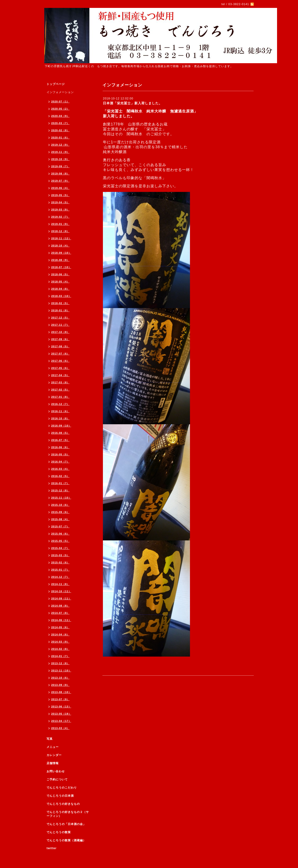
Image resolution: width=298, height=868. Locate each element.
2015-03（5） (60, 555)
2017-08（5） (60, 346)
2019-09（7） (60, 166)
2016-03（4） (60, 469)
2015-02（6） (60, 562)
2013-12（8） (60, 663)
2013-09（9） (60, 685)
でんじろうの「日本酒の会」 (66, 824)
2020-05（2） (60, 109)
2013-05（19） (61, 714)
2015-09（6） (60, 512)
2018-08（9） (60, 260)
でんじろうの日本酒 (60, 796)
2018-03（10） (61, 296)
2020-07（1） (60, 102)
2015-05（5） (60, 541)
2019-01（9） (60, 224)
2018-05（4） (60, 282)
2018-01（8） (60, 310)
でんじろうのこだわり (62, 788)
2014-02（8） (60, 649)
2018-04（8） (60, 289)
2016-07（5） (60, 440)
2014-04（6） (60, 635)
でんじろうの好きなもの (63, 804)
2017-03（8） (60, 382)
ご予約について (57, 779)
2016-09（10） (61, 426)
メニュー (53, 747)
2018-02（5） (60, 303)
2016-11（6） (60, 411)
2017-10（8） (60, 332)
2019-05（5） (60, 195)
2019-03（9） (60, 210)
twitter (52, 848)
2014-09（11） (61, 598)
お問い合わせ (56, 771)
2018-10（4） (60, 246)
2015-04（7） (60, 548)
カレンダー (54, 755)
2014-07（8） (60, 613)
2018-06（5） (60, 274)
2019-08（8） (60, 174)
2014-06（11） (61, 620)
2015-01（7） (60, 570)
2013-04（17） (61, 721)
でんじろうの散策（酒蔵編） (66, 840)
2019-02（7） (60, 217)
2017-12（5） (60, 318)
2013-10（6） (60, 678)
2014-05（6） (60, 627)
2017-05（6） (60, 368)
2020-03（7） (60, 123)
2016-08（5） (60, 433)
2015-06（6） (60, 534)
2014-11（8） (60, 584)
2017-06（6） (60, 361)
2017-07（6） (60, 354)
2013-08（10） (61, 692)
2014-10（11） (61, 591)
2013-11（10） (61, 671)
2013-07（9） (60, 699)
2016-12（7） (60, 404)
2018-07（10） (61, 267)
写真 (50, 739)
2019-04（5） (60, 202)
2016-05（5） (60, 454)
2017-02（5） (60, 390)
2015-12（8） (60, 490)
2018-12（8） (60, 231)
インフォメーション (60, 92)
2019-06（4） (60, 188)
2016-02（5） (60, 476)
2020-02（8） (60, 130)
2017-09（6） (60, 339)
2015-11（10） (61, 498)
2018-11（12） (61, 238)
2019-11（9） (60, 152)
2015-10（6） (60, 505)
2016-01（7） (60, 483)
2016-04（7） (60, 462)
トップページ (56, 84)
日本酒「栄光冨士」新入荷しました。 (133, 103)
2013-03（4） (60, 728)
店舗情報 (53, 763)
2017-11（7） (60, 325)
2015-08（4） (60, 519)
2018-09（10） (61, 253)
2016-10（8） (60, 418)
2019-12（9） (60, 145)
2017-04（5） (60, 375)
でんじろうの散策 (59, 832)
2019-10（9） (60, 159)
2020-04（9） (60, 116)
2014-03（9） (60, 642)
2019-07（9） (60, 181)
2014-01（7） (60, 656)
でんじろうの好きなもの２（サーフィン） (68, 814)
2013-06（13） (61, 707)
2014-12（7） (60, 577)
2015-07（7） (60, 526)
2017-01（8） (60, 397)
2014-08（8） (60, 606)
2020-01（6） (60, 138)
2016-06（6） (60, 447)
